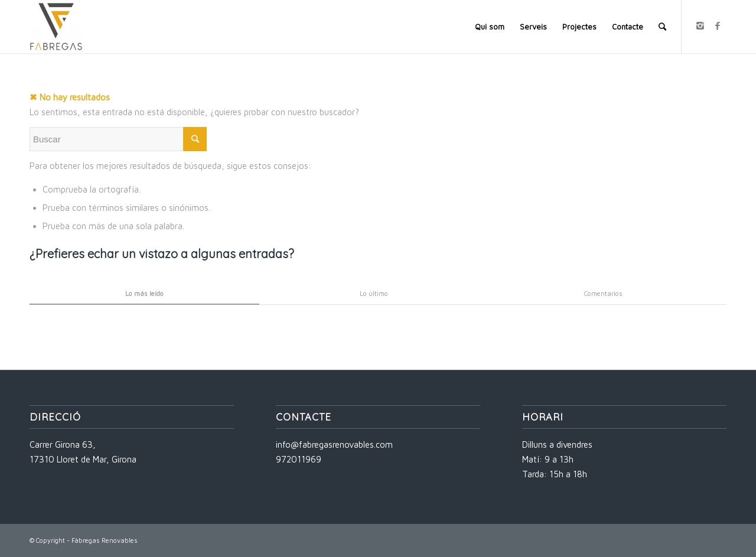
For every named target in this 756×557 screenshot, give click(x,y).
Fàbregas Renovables (105, 540)
